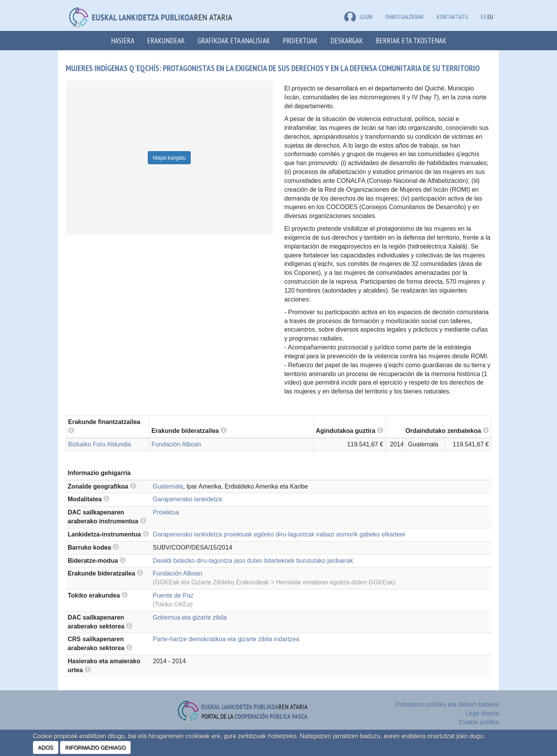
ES (484, 17)
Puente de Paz (173, 595)
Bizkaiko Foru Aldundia (100, 444)
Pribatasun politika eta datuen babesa (447, 704)
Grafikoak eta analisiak (234, 40)
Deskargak (347, 40)
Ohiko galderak (405, 17)
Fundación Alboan (176, 444)
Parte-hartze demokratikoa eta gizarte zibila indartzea (226, 639)
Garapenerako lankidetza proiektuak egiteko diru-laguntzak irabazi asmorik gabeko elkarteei (279, 534)
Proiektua (166, 512)
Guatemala (168, 486)
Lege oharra (482, 713)
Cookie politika (479, 722)
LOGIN (358, 17)
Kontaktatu (452, 17)
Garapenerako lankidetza (187, 499)
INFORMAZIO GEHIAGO (95, 747)
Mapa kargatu (169, 158)
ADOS (46, 747)
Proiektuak (300, 40)
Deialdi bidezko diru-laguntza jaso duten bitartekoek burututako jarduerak (253, 561)
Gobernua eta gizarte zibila (190, 617)
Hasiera (123, 40)
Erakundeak (166, 40)
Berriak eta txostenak (411, 40)
